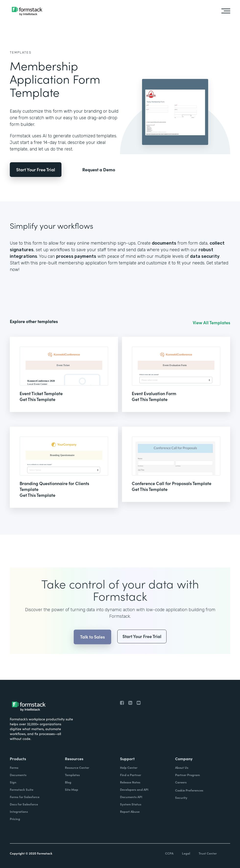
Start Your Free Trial (36, 169)
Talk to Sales (92, 646)
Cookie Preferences (189, 790)
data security (205, 256)
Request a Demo (99, 170)
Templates (21, 52)
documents (164, 243)
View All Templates (211, 323)
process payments (76, 256)
